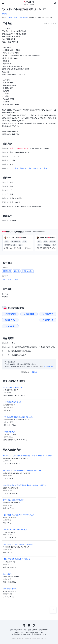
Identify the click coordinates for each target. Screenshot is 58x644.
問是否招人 (51, 314)
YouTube (34, 619)
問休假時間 (9, 314)
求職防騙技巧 (48, 360)
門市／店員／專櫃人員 (18, 168)
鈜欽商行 (26, 18)
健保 (9, 280)
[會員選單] (55, 3)
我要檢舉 (34, 366)
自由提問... (23, 320)
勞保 (4, 280)
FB (29, 619)
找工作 (15, 18)
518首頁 (10, 18)
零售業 (20, 18)
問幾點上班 (9, 320)
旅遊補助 (17, 271)
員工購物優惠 (7, 271)
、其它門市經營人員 (34, 168)
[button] (20, 253)
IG (24, 619)
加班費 (16, 280)
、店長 (45, 168)
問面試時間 (37, 314)
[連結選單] (3, 3)
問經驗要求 (23, 314)
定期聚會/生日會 (27, 271)
